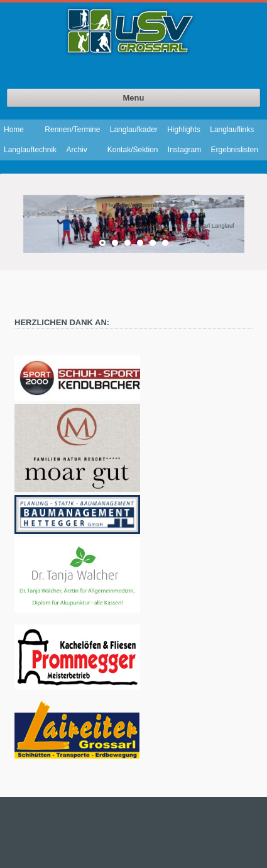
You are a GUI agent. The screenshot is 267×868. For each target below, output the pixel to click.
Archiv (76, 150)
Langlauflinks (232, 130)
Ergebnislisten (235, 150)
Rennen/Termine (72, 130)
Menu (134, 98)
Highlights (184, 130)
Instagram (184, 150)
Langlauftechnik (30, 150)
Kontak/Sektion (133, 150)
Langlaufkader (134, 130)
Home (14, 130)
